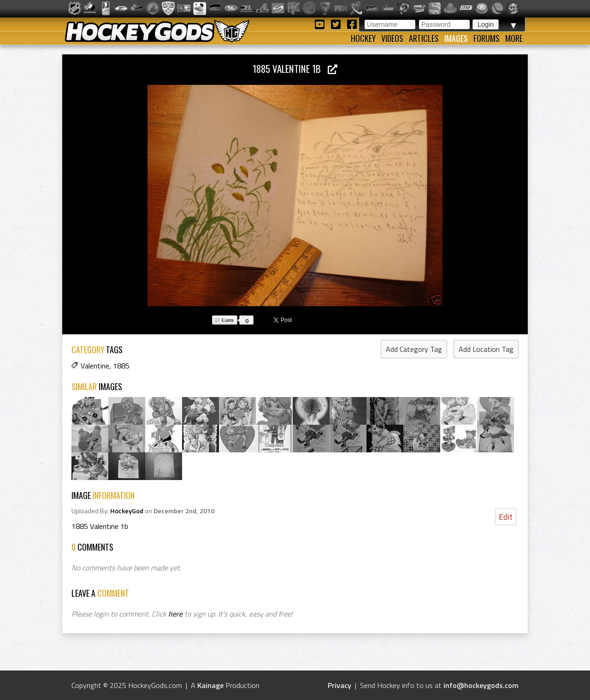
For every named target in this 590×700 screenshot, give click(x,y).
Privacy (339, 685)
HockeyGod (127, 511)
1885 (121, 366)
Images (456, 38)
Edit (506, 517)
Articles (424, 38)
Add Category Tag (414, 349)
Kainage (210, 685)
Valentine (95, 366)
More (514, 38)
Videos (392, 38)
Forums (487, 38)
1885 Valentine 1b (295, 68)
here (175, 614)
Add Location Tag (486, 349)
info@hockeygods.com (481, 685)
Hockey (363, 38)
